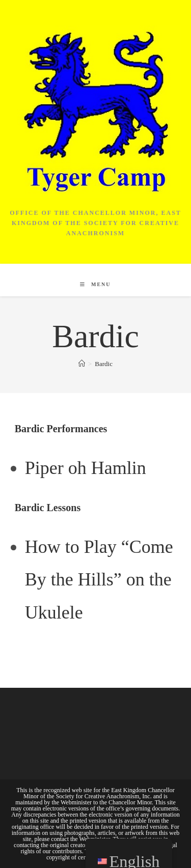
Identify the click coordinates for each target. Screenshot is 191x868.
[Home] (82, 364)
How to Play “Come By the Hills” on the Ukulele (99, 580)
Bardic (104, 364)
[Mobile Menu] (95, 284)
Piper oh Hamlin (86, 468)
